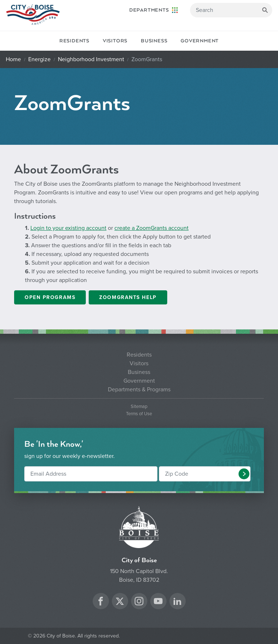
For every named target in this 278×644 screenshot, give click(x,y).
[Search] (231, 10)
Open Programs (50, 297)
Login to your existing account (68, 228)
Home (13, 59)
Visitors (115, 41)
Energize (39, 59)
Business (154, 41)
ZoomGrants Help (128, 297)
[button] (244, 474)
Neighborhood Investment (91, 59)
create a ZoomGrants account (151, 228)
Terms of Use (139, 414)
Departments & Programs (139, 390)
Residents (74, 41)
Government (200, 41)
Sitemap (139, 407)
